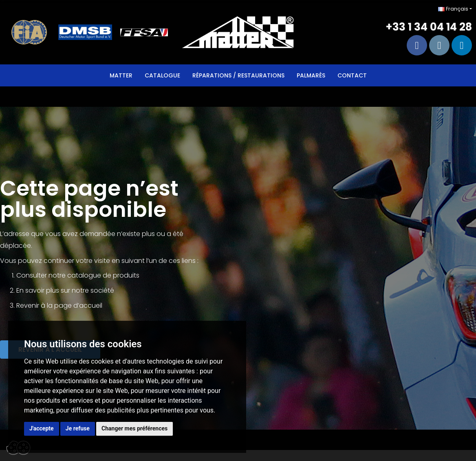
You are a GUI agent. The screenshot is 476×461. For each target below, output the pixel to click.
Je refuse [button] (78, 428)
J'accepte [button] (42, 428)
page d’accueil (78, 305)
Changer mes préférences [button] (134, 428)
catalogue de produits (103, 275)
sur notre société (87, 290)
